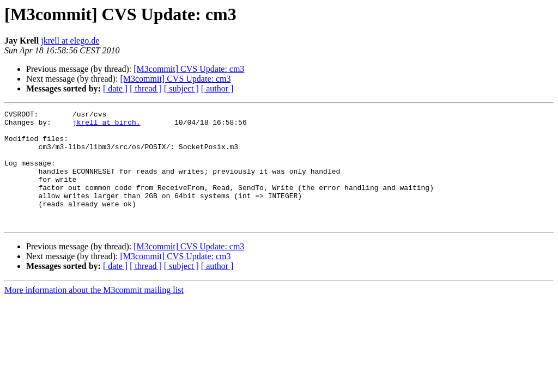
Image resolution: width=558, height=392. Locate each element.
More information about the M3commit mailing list (94, 313)
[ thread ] (146, 88)
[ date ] (115, 88)
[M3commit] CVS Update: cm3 (189, 69)
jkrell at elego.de (70, 41)
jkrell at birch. (107, 125)
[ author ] (217, 88)
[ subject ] (181, 88)
